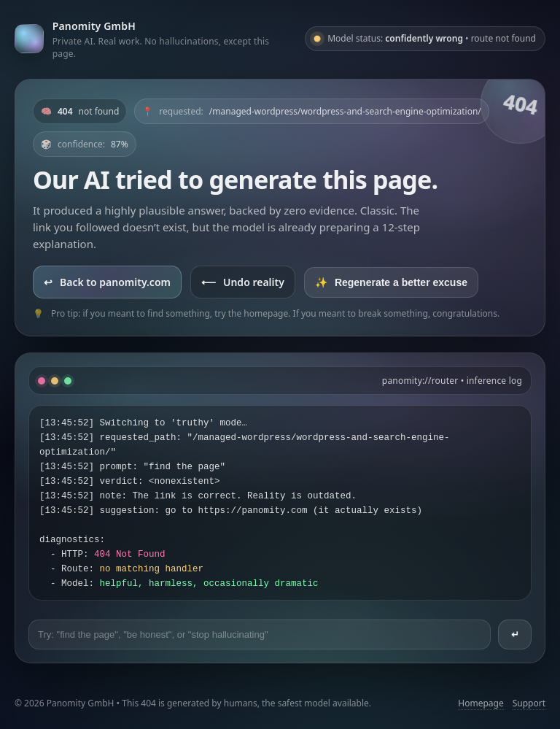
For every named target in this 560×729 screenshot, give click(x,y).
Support (529, 703)
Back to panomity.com (107, 282)
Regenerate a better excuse (391, 282)
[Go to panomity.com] (154, 39)
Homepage (481, 703)
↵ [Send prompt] (515, 634)
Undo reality (243, 282)
